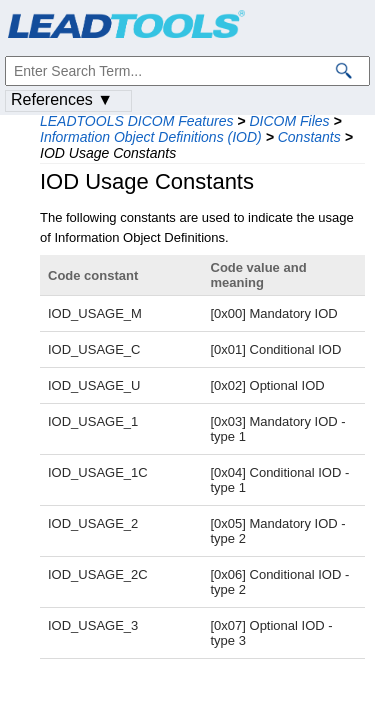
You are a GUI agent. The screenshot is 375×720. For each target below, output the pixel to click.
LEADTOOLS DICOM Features (136, 121)
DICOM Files (289, 121)
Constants (309, 137)
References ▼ (62, 99)
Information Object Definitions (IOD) (151, 137)
